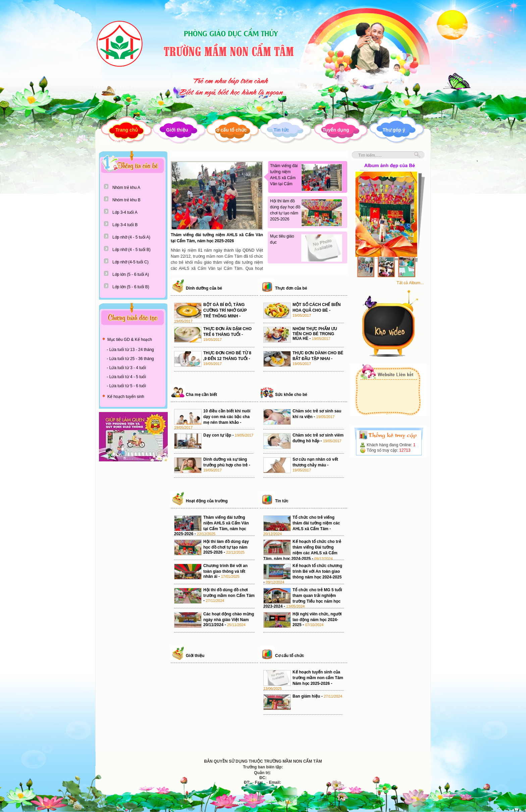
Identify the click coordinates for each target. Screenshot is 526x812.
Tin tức (281, 130)
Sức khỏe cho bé (291, 395)
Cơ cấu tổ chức (230, 130)
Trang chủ (127, 130)
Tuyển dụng (336, 130)
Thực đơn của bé (291, 288)
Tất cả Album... (410, 283)
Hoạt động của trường (207, 501)
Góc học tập (114, 142)
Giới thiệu (177, 130)
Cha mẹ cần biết (201, 395)
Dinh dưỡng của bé (204, 288)
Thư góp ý (394, 130)
